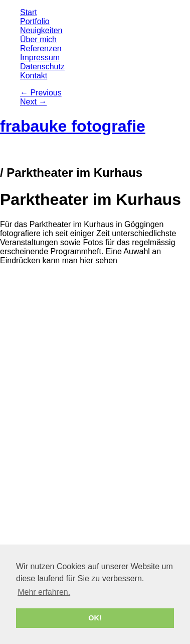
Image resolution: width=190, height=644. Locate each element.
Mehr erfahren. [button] (44, 592)
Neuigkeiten (41, 30)
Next (33, 102)
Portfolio (35, 21)
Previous (41, 93)
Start (29, 12)
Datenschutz (42, 67)
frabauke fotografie (73, 126)
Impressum (40, 58)
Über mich (38, 39)
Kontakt (34, 76)
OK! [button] (95, 618)
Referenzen (41, 48)
